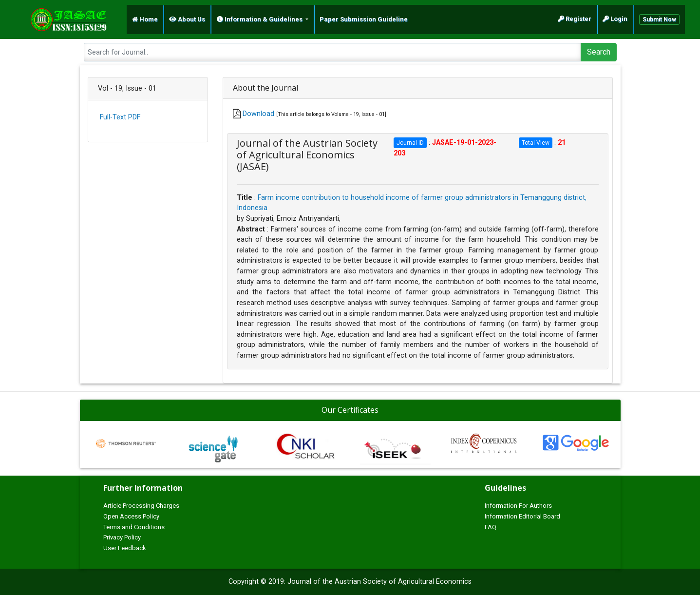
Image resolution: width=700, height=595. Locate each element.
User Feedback (125, 548)
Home (145, 19)
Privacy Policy (122, 537)
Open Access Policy (131, 516)
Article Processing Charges (141, 506)
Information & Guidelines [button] (260, 19)
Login (615, 19)
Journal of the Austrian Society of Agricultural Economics (379, 582)
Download (258, 114)
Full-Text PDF (120, 117)
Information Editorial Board (522, 516)
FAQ (491, 527)
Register (575, 19)
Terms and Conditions (134, 527)
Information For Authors (518, 506)
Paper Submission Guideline (364, 19)
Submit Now (659, 19)
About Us (187, 19)
